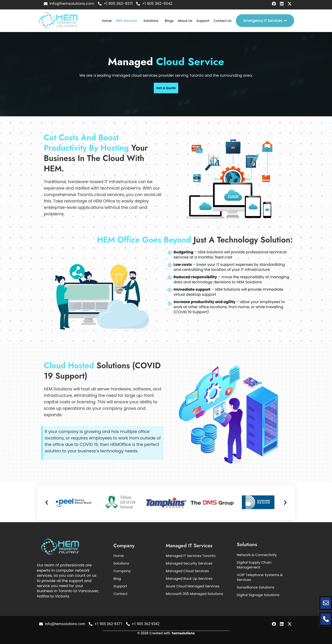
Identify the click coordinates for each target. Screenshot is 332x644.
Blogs (169, 21)
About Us (185, 21)
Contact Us (222, 21)
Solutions (151, 21)
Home (107, 21)
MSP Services (126, 21)
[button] (127, 21)
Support (203, 21)
